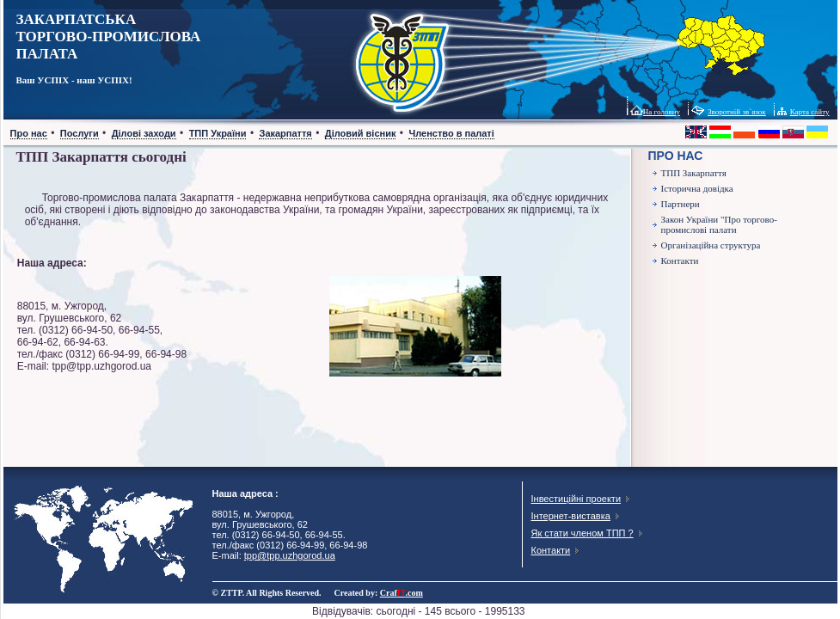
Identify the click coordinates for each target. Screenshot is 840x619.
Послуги (80, 133)
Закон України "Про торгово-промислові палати (719, 224)
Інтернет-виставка (571, 516)
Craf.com (402, 593)
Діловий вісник (361, 133)
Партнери (681, 204)
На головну (662, 112)
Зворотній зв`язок (737, 112)
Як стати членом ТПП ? (582, 533)
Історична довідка (697, 188)
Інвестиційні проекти (576, 499)
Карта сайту (810, 112)
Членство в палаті (451, 133)
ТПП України (218, 133)
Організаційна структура (711, 245)
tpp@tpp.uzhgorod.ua (290, 555)
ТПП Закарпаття (694, 173)
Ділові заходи (144, 133)
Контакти (680, 260)
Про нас (29, 133)
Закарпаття (285, 133)
